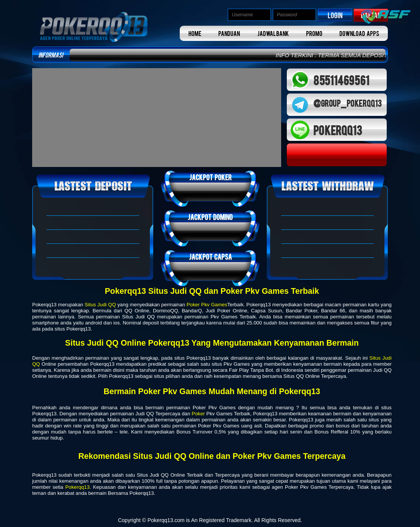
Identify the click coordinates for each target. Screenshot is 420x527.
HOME (195, 33)
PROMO (314, 33)
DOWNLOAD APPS (359, 33)
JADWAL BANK (273, 33)
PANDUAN (229, 33)
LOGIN (335, 15)
